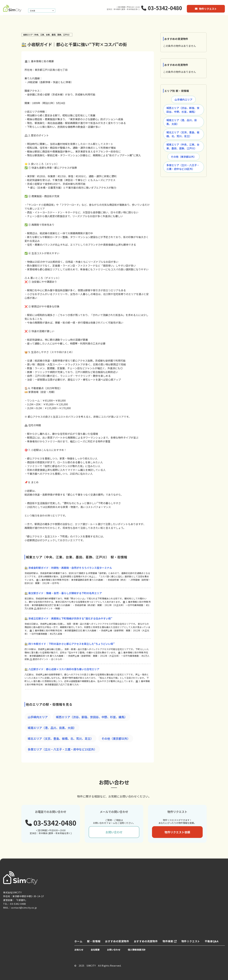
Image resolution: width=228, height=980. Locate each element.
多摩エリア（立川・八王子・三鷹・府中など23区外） (62, 749)
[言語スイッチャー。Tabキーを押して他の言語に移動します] (42, 11)
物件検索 (170, 941)
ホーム (78, 941)
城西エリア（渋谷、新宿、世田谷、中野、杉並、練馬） (92, 717)
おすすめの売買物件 (146, 941)
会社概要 (95, 950)
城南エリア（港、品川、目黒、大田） (52, 728)
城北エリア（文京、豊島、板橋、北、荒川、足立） (60, 738)
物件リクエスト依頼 (177, 832)
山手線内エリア (38, 717)
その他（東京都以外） (116, 738)
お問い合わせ (114, 832)
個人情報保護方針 (137, 950)
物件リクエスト (206, 9)
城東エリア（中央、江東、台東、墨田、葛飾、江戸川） (183, 146)
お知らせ (79, 950)
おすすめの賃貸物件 (117, 941)
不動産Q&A (212, 941)
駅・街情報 (94, 941)
